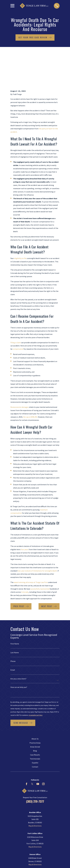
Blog (35, 720)
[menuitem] (25, 860)
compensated (18, 318)
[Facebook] (27, 753)
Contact (35, 736)
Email (13, 639)
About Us (35, 708)
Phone (13, 630)
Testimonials (35, 728)
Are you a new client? (18, 648)
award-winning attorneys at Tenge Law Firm (31, 552)
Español (35, 732)
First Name (15, 613)
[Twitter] (32, 753)
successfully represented (40, 558)
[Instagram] (43, 753)
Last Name (15, 622)
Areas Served (35, 716)
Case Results (35, 724)
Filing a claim (16, 312)
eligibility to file (20, 228)
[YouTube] (38, 753)
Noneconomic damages (19, 376)
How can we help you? (19, 656)
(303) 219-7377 (35, 771)
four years (25, 519)
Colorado (25, 561)
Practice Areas (35, 712)
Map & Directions (35, 795)
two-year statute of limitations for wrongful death (37, 540)
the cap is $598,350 (30, 386)
